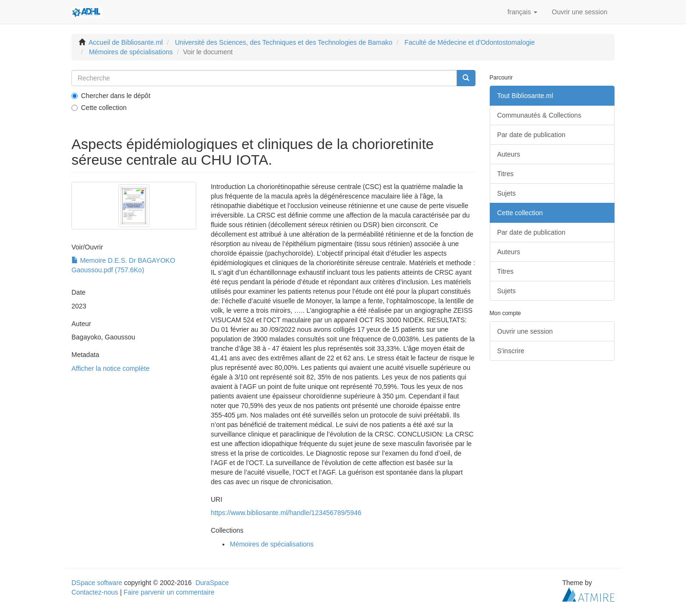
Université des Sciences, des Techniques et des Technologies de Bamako (283, 42)
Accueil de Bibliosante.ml (126, 42)
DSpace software (97, 583)
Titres (505, 174)
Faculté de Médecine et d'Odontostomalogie (470, 42)
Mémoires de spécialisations (131, 52)
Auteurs (509, 154)
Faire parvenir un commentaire (169, 592)
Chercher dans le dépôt (111, 96)
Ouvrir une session (525, 331)
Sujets (507, 193)
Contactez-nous (95, 592)
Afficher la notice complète (111, 368)
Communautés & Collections (540, 115)
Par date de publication (531, 135)
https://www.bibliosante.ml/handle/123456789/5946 (286, 513)
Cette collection (99, 108)
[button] (522, 12)
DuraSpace (212, 583)
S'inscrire (511, 351)
